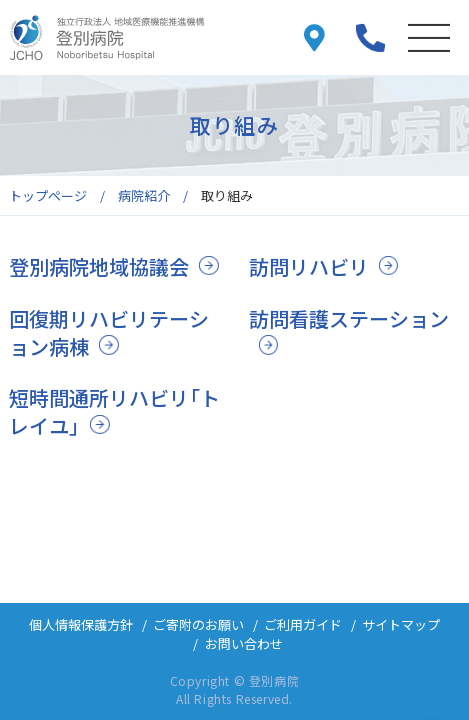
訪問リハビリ (309, 266)
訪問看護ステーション (349, 318)
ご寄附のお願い (198, 624)
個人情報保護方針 (81, 624)
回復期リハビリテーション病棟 (109, 332)
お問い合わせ (244, 643)
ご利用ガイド (303, 624)
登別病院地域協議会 (99, 266)
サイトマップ (401, 624)
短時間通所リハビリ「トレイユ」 (114, 411)
